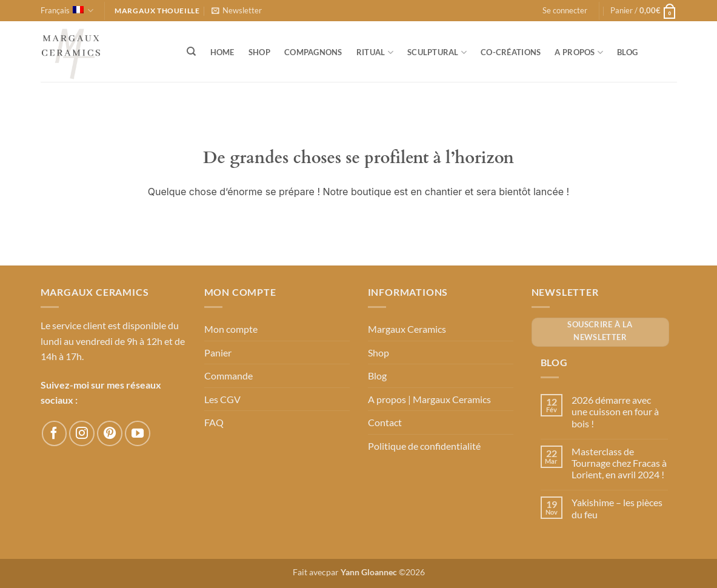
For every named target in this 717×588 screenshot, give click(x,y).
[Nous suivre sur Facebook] (55, 433)
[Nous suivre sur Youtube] (138, 433)
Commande (228, 376)
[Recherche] (192, 52)
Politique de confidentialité (424, 446)
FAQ (214, 422)
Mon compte (231, 329)
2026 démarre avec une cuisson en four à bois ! (615, 411)
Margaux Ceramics (407, 329)
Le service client (73, 325)
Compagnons (313, 52)
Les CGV (222, 399)
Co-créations (511, 52)
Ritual (375, 52)
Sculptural (437, 52)
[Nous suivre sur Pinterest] (110, 433)
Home (222, 52)
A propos (579, 52)
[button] (237, 10)
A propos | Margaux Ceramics (429, 399)
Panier (218, 352)
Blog (627, 52)
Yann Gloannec (369, 572)
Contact (385, 422)
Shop (259, 52)
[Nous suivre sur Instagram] (82, 433)
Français (67, 11)
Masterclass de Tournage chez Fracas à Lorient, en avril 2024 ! (619, 463)
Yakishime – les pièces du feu (617, 508)
